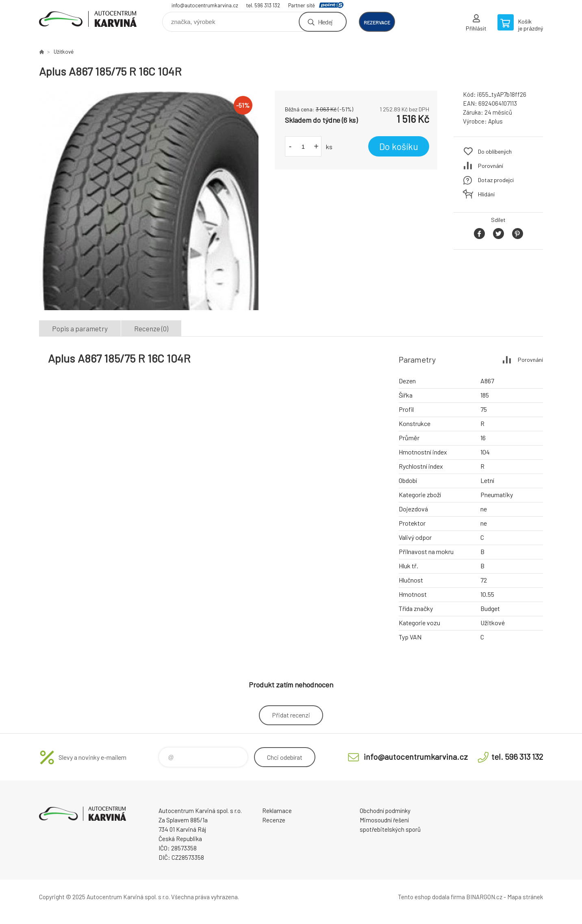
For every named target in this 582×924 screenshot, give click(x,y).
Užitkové (64, 52)
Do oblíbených (495, 151)
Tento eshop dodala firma (431, 897)
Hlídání (486, 194)
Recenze (274, 820)
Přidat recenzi (291, 715)
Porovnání (491, 166)
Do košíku (399, 146)
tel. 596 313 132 (263, 5)
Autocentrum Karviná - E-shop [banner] (88, 19)
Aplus (495, 121)
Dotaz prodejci (496, 180)
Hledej (325, 22)
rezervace (377, 22)
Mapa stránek (525, 897)
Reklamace (277, 811)
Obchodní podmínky (385, 811)
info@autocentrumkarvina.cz (205, 5)
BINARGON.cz (484, 897)
